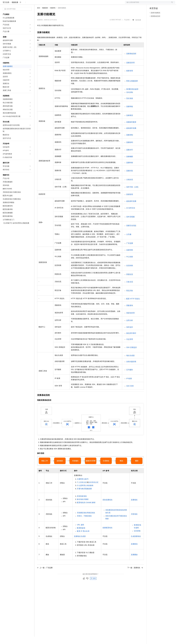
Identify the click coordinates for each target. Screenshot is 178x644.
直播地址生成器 (80, 544)
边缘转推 (130, 257)
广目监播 (130, 251)
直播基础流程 (131, 61)
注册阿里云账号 (83, 486)
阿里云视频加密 (132, 88)
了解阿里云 (76, 4)
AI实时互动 (131, 215)
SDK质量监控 (132, 355)
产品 (30, 4)
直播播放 (134, 562)
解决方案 (37, 4)
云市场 (56, 4)
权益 (44, 4)
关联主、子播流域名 (84, 523)
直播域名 (134, 507)
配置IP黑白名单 (83, 538)
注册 (163, 4)
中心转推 (130, 264)
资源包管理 (130, 320)
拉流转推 (130, 273)
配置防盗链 (81, 535)
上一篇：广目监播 (45, 575)
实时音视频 (130, 224)
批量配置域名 (108, 535)
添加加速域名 (82, 503)
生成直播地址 (136, 544)
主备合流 (130, 289)
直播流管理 (130, 70)
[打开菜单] (4, 4)
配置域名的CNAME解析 (86, 510)
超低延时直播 (131, 135)
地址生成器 (130, 363)
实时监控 (130, 334)
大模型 (23, 4)
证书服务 (130, 377)
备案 (152, 4)
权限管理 (130, 78)
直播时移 (130, 170)
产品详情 (127, 27)
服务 (68, 4)
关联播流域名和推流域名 (86, 520)
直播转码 (130, 150)
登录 (171, 4)
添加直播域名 (108, 507)
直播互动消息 (131, 233)
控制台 (157, 4)
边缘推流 (130, 123)
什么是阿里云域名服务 (85, 493)
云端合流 (130, 187)
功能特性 (53, 15)
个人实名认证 (82, 490)
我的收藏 (138, 27)
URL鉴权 (80, 532)
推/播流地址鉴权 (132, 96)
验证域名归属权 (83, 507)
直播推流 (134, 551)
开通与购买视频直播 (84, 496)
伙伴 (62, 4)
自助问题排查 (131, 369)
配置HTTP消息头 (133, 306)
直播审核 (130, 114)
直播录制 (130, 142)
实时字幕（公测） (133, 194)
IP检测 (129, 386)
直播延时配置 (131, 129)
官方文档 (6, 10)
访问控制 (130, 100)
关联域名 (134, 521)
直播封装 (130, 178)
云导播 (129, 242)
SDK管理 (130, 393)
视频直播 (15, 10)
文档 (147, 4)
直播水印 (130, 157)
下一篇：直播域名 (135, 575)
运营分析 (130, 328)
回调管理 (130, 202)
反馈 (93, 586)
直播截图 (130, 164)
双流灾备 (130, 298)
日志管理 (130, 347)
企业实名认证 (93, 490)
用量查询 (130, 313)
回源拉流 (130, 282)
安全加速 (130, 106)
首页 (39, 15)
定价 (50, 4)
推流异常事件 (131, 340)
